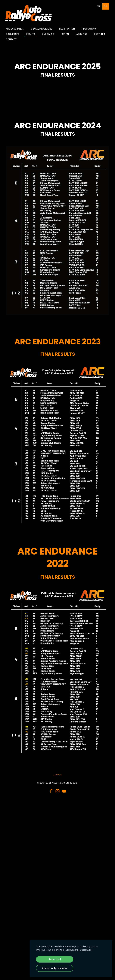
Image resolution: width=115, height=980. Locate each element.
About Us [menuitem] (83, 34)
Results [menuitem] (32, 34)
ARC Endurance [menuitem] (16, 29)
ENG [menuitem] (106, 6)
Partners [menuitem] (100, 34)
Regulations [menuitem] (90, 29)
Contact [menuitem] (12, 39)
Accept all (55, 959)
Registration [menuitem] (68, 29)
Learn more (72, 950)
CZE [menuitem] (99, 6)
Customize (86, 950)
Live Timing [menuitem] (49, 34)
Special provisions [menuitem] (42, 29)
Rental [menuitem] (66, 34)
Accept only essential (55, 968)
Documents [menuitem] (13, 34)
